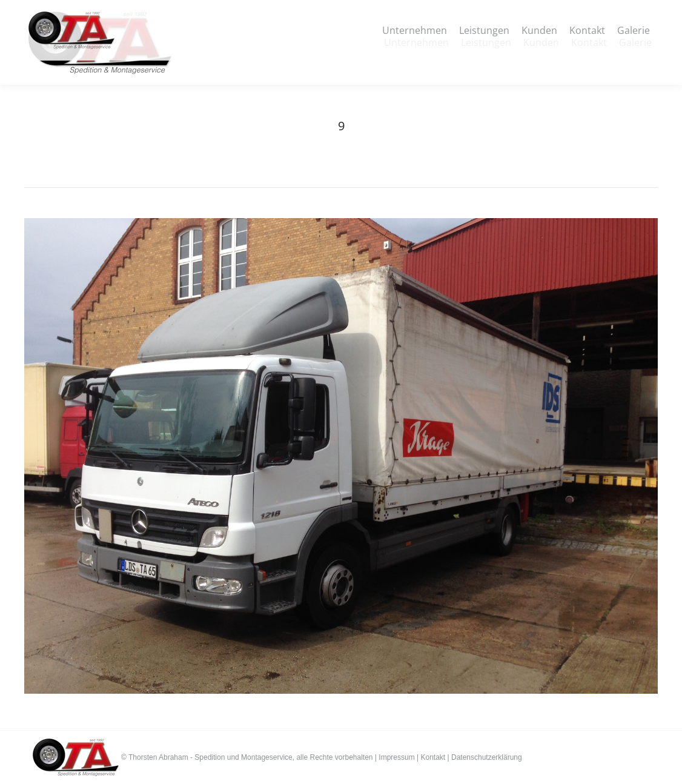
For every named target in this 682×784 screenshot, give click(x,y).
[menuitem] (416, 42)
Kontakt (433, 757)
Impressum (396, 757)
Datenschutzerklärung (487, 757)
